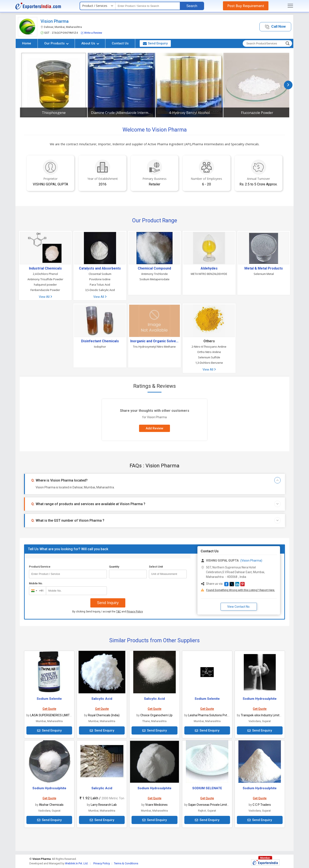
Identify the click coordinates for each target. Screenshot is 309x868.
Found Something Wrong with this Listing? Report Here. (241, 590)
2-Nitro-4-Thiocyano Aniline (209, 347)
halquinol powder (45, 285)
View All (45, 297)
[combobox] (37, 591)
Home (27, 43)
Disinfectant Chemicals (100, 341)
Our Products (56, 43)
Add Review (154, 428)
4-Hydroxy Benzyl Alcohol (189, 113)
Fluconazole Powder (257, 113)
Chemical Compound (154, 268)
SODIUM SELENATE (207, 788)
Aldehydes (209, 268)
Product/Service (40, 567)
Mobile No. (36, 583)
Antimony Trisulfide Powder (45, 279)
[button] (275, 27)
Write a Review (92, 33)
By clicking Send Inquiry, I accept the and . (108, 612)
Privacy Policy (135, 612)
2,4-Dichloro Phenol (45, 274)
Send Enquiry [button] (155, 43)
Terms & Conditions (126, 863)
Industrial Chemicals (45, 268)
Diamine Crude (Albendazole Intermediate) (121, 113)
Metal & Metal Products (264, 268)
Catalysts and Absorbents (100, 268)
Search (192, 6)
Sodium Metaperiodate (154, 279)
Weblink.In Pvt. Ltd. (77, 863)
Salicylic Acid (102, 699)
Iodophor (100, 347)
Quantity (114, 567)
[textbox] (148, 6)
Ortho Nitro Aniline (209, 352)
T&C (118, 612)
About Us (90, 43)
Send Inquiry (108, 603)
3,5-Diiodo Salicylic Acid (100, 290)
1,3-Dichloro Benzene (209, 363)
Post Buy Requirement (246, 6)
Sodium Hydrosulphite (260, 699)
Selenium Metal (264, 274)
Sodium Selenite (49, 699)
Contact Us (120, 43)
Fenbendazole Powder (45, 290)
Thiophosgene (54, 113)
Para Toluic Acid (100, 285)
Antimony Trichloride (154, 274)
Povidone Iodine (100, 279)
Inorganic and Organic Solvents (154, 341)
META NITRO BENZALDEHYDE (209, 274)
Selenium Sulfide (209, 357)
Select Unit (156, 567)
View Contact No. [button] (239, 607)
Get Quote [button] (49, 709)
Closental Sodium (100, 274)
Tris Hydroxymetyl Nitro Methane (154, 347)
